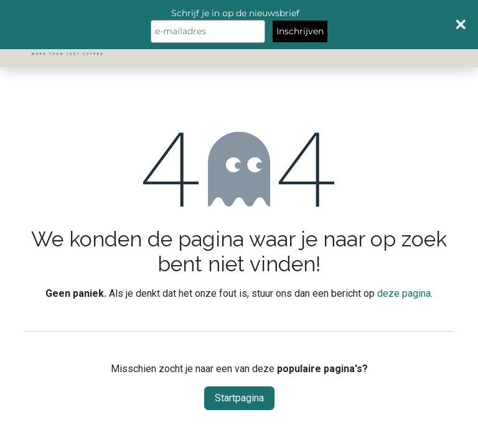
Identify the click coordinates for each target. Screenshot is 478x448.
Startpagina (239, 398)
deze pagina (404, 293)
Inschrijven (300, 31)
